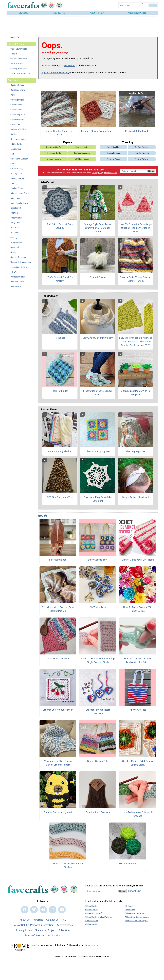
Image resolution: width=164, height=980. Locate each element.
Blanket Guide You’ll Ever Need (138, 560)
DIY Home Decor (82, 159)
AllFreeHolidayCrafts (94, 913)
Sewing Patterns (114, 153)
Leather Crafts (17, 188)
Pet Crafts (15, 228)
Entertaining (16, 149)
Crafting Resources (19, 69)
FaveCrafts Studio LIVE (21, 73)
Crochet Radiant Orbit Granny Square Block (138, 763)
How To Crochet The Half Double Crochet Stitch (138, 660)
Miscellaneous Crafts (20, 193)
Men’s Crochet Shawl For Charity (60, 279)
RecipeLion (130, 910)
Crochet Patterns (54, 159)
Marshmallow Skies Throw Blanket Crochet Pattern (58, 763)
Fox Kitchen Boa (58, 560)
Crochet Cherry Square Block (58, 710)
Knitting (14, 183)
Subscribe (15, 37)
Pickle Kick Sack (128, 864)
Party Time (15, 223)
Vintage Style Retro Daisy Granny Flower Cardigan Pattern (98, 228)
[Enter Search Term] (131, 5)
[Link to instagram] (53, 910)
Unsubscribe (54, 935)
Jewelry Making (17, 178)
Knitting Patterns (142, 159)
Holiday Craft (16, 174)
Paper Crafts (16, 218)
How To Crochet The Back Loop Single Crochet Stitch (98, 660)
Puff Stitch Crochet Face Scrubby (60, 226)
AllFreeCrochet (92, 906)
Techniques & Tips (19, 267)
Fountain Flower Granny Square (98, 131)
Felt (12, 154)
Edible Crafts (16, 144)
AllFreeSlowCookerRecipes (137, 917)
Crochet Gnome (98, 277)
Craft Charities (17, 110)
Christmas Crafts (18, 90)
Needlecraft (16, 208)
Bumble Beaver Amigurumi (58, 812)
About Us (25, 920)
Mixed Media (16, 198)
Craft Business (17, 105)
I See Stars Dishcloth (58, 659)
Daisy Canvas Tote (98, 560)
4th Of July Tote (138, 710)
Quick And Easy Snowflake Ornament (98, 499)
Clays (13, 95)
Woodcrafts (16, 287)
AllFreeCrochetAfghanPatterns (98, 917)
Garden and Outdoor (19, 159)
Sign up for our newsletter (55, 73)
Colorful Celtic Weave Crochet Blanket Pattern (136, 279)
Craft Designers (17, 119)
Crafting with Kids (18, 129)
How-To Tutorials (142, 153)
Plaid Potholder (60, 391)
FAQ (64, 920)
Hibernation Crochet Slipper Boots (98, 393)
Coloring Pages (17, 100)
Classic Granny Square (98, 451)
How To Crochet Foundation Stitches (68, 865)
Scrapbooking (16, 242)
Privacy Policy (98, 173)
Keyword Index (65, 925)
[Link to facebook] (25, 910)
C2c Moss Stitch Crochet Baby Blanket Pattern (58, 609)
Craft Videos (16, 124)
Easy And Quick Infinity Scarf (98, 338)
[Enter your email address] (102, 891)
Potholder (60, 338)
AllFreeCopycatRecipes (135, 913)
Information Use (110, 173)
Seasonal (15, 247)
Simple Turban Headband (136, 497)
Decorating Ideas (18, 139)
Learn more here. (93, 945)
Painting (14, 213)
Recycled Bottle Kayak (137, 131)
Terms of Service (34, 935)
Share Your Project (19, 49)
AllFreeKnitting (92, 910)
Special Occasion (18, 257)
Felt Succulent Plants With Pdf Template (136, 393)
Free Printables (114, 147)
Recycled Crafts (17, 64)
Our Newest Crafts (19, 59)
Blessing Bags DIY (136, 451)
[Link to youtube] (62, 910)
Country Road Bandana (98, 812)
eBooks (14, 54)
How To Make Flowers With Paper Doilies (138, 609)
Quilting (14, 237)
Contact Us (52, 920)
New (42, 516)
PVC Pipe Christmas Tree (60, 497)
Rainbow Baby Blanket (60, 451)
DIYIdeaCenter (92, 921)
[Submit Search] (153, 5)
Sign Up (151, 171)
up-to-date (70, 66)
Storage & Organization (21, 262)
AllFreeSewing (92, 924)
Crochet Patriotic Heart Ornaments (98, 712)
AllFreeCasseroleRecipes (136, 921)
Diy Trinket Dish (98, 607)
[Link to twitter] (34, 910)
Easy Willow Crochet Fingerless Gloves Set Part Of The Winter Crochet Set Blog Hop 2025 (136, 341)
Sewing (14, 252)
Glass (13, 164)
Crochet (14, 134)
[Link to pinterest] (43, 910)
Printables (15, 233)
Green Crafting (17, 169)
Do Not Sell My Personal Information (33, 925)
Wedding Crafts (17, 282)
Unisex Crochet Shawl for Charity (59, 133)
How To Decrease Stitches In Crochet (138, 814)
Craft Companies (18, 115)
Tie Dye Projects (142, 147)
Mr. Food (129, 906)
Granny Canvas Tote (98, 761)
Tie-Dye (14, 272)
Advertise (38, 920)
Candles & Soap (17, 85)
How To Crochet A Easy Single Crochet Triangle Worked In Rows (136, 228)
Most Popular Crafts (19, 203)
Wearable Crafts (18, 277)
